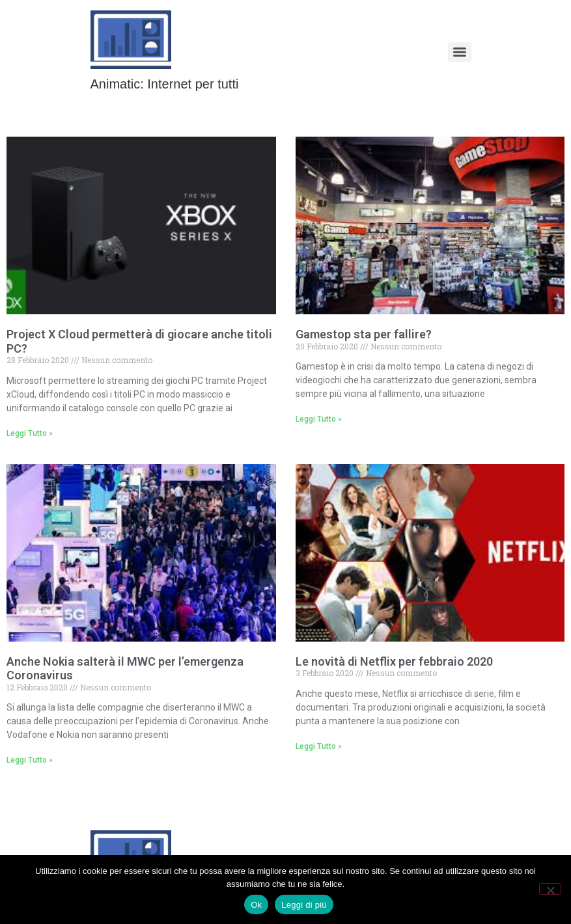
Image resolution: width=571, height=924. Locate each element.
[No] (550, 889)
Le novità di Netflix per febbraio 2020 (394, 661)
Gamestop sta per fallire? (364, 334)
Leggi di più (304, 905)
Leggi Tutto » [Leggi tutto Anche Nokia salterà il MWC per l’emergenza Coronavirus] (30, 760)
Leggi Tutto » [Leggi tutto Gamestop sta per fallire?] (319, 419)
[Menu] (460, 52)
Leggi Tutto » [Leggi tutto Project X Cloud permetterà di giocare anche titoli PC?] (30, 433)
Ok (256, 905)
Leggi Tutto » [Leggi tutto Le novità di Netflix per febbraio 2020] (319, 746)
